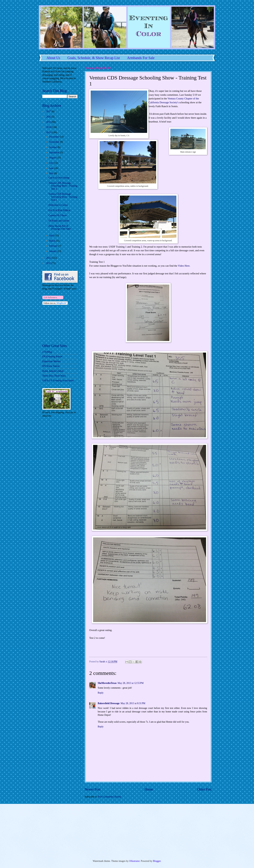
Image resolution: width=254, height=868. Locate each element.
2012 (49, 258)
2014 (49, 127)
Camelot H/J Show (58, 215)
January (53, 251)
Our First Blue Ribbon (59, 210)
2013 (49, 132)
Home (149, 789)
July (51, 163)
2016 (49, 117)
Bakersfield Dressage (109, 703)
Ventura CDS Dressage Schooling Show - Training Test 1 (63, 197)
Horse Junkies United (53, 371)
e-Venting (47, 352)
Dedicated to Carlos (58, 205)
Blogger (157, 861)
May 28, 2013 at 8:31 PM (133, 703)
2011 (49, 263)
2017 (49, 111)
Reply (101, 693)
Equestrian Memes (51, 361)
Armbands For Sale (141, 58)
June (52, 168)
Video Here (184, 266)
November (55, 142)
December (54, 137)
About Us (53, 58)
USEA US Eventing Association (58, 381)
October (53, 147)
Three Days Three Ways (54, 376)
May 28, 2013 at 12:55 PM (131, 683)
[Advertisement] (53, 444)
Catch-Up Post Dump (59, 178)
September (55, 153)
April (52, 236)
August (53, 158)
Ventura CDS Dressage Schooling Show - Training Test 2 (63, 186)
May (52, 173)
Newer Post (93, 789)
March (52, 241)
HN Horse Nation (51, 366)
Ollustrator (134, 861)
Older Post (204, 789)
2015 (49, 122)
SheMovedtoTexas (107, 683)
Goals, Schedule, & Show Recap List (94, 58)
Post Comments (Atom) (110, 797)
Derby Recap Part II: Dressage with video (60, 227)
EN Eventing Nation (52, 357)
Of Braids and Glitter (59, 221)
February (54, 246)
